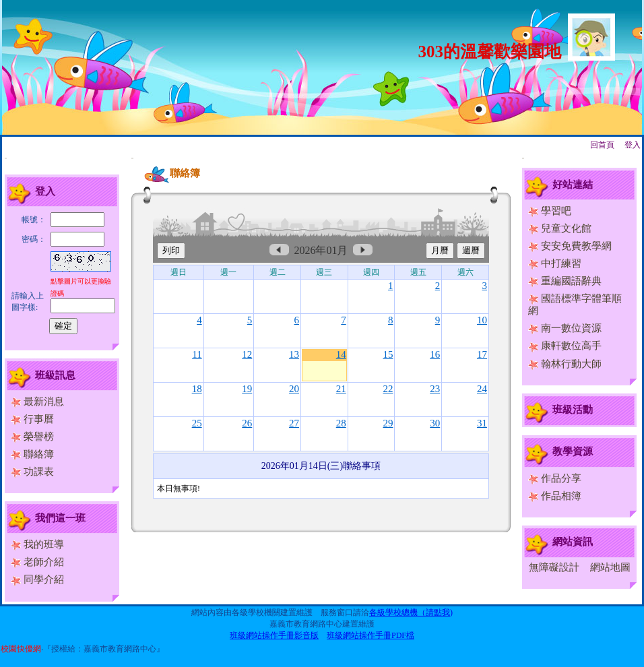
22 (388, 389)
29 (388, 423)
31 (482, 423)
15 (388, 354)
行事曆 (32, 419)
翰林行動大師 (565, 364)
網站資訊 (573, 542)
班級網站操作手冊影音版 (274, 635)
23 (435, 389)
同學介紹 (37, 579)
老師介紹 (37, 562)
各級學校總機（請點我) (411, 612)
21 (341, 389)
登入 (633, 145)
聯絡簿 (32, 454)
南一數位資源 (565, 328)
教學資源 (573, 451)
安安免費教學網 (570, 246)
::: (6, 158)
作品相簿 (555, 496)
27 (294, 423)
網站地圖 (610, 567)
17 (482, 354)
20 (294, 389)
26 (247, 423)
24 (482, 389)
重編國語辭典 (565, 281)
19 (247, 389)
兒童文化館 (560, 228)
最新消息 (37, 402)
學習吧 (550, 211)
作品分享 (555, 478)
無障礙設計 (554, 567)
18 (197, 389)
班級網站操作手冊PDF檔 (371, 635)
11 (197, 354)
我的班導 (37, 544)
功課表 (32, 472)
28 (341, 423)
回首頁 (602, 145)
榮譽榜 (32, 437)
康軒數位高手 (565, 346)
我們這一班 (60, 518)
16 (435, 354)
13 (294, 354)
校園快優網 (21, 649)
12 (247, 354)
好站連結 (573, 185)
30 (435, 423)
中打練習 (555, 263)
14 (341, 354)
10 (482, 320)
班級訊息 (55, 375)
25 (197, 423)
